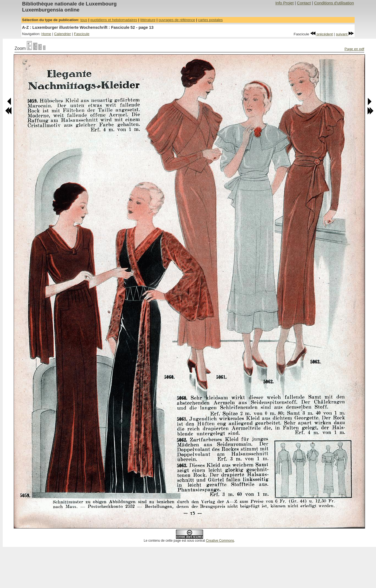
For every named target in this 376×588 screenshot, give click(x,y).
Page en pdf (354, 49)
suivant (345, 34)
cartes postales (210, 20)
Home (46, 34)
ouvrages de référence (177, 20)
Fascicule (82, 34)
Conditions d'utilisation (334, 3)
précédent (322, 34)
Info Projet (285, 3)
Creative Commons (220, 541)
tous (84, 20)
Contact (304, 3)
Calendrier (62, 34)
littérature (148, 20)
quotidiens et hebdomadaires (114, 20)
